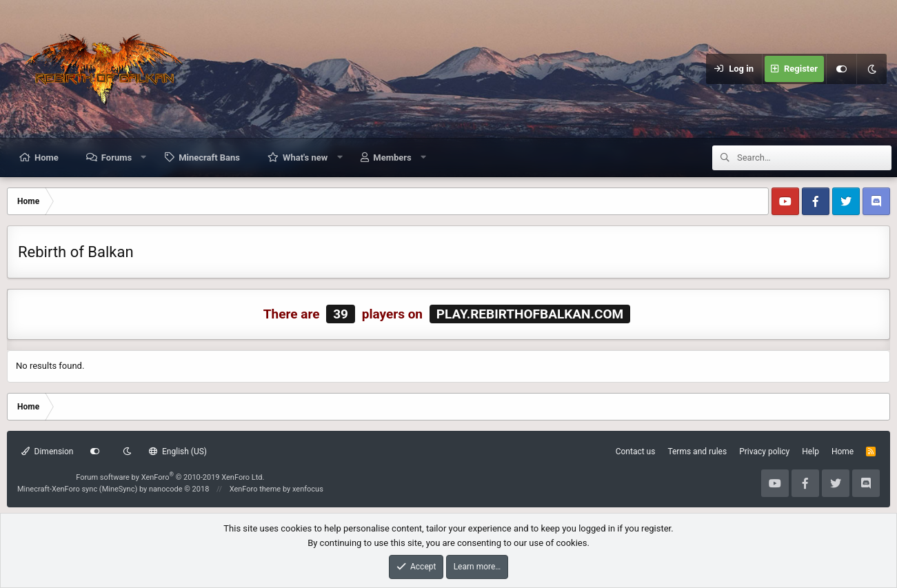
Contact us (636, 452)
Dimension (47, 452)
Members (392, 158)
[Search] (814, 158)
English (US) (178, 452)
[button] (144, 157)
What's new (305, 158)
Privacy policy (764, 452)
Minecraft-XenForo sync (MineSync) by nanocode (113, 489)
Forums (117, 158)
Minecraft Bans (209, 158)
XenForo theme (255, 489)
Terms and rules (697, 452)
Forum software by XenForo (170, 477)
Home (47, 158)
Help (810, 452)
